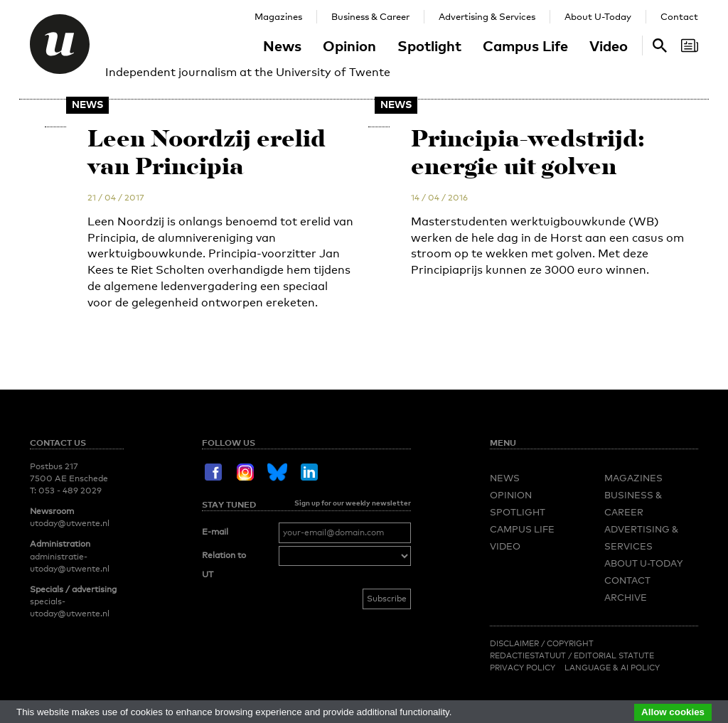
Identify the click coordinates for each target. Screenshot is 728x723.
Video (609, 45)
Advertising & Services (487, 16)
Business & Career (370, 16)
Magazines (278, 16)
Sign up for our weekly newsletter (353, 503)
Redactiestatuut (529, 655)
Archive (626, 597)
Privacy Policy (523, 668)
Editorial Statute (614, 655)
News (282, 45)
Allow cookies (673, 712)
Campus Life (525, 45)
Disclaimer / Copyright (542, 643)
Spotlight (429, 45)
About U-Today (598, 16)
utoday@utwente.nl (70, 523)
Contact (679, 16)
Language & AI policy (612, 668)
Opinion (349, 45)
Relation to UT (224, 565)
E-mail (215, 532)
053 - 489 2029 (70, 491)
